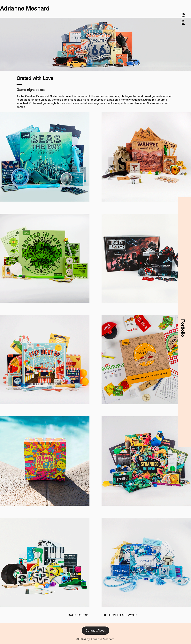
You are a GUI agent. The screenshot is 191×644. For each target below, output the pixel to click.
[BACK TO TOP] (78, 615)
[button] (183, 19)
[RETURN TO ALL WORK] (120, 615)
